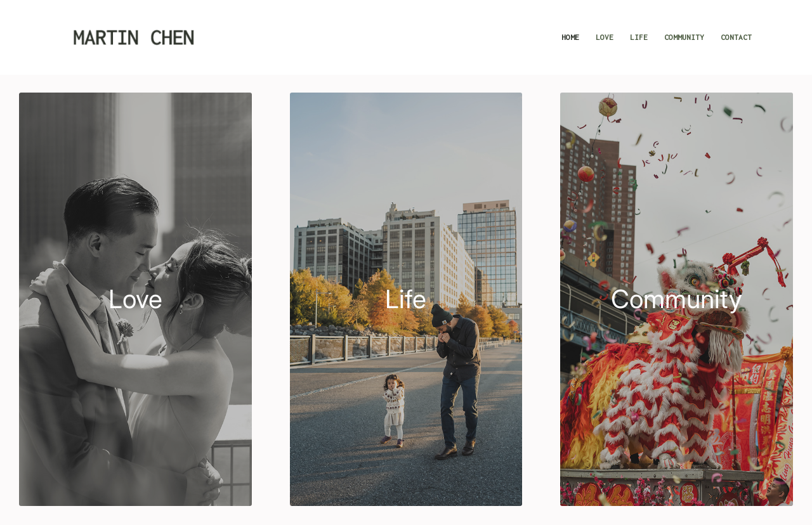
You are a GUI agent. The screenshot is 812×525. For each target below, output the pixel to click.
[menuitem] (570, 37)
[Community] (677, 299)
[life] (406, 299)
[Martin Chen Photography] (134, 37)
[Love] (135, 299)
